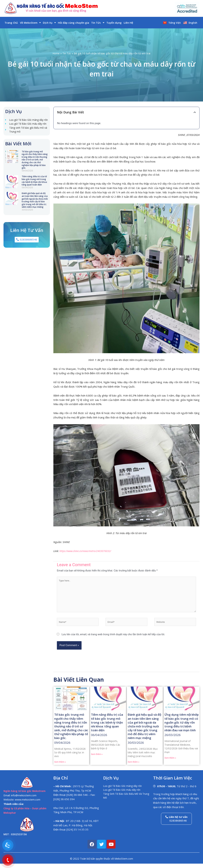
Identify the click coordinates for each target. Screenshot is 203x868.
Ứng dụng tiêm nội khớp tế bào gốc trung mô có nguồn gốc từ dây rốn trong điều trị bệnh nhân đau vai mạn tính (182, 726)
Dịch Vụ (49, 23)
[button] (195, 112)
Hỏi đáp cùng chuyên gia (73, 23)
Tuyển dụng (114, 23)
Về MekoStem (30, 23)
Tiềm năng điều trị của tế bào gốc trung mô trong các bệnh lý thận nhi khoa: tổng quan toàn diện (34, 191)
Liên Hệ (128, 23)
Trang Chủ (11, 23)
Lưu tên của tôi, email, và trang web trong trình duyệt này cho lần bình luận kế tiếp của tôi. (113, 638)
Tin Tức (98, 23)
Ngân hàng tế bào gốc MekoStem (26, 795)
